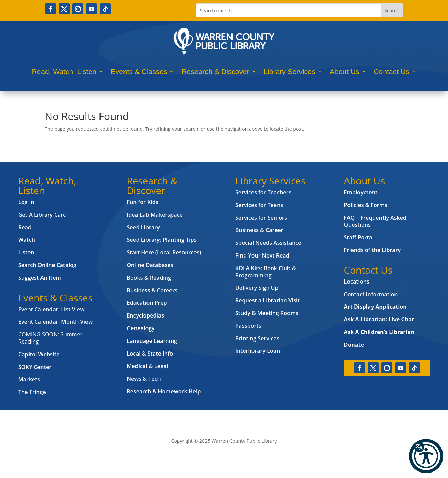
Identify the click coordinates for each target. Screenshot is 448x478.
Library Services (290, 71)
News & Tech (144, 379)
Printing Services (257, 338)
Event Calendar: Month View (55, 322)
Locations (357, 282)
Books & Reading (149, 278)
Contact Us (392, 71)
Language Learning (152, 341)
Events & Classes (139, 71)
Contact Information (371, 294)
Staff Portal (359, 237)
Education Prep (147, 303)
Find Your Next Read (262, 255)
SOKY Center (35, 367)
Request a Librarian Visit (268, 300)
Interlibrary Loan (258, 351)
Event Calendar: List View (51, 309)
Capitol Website (39, 354)
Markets (29, 379)
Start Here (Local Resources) (164, 252)
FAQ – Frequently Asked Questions (375, 221)
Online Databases (150, 265)
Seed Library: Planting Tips (162, 240)
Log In (26, 202)
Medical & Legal (148, 366)
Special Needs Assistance (268, 243)
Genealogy (141, 328)
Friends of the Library (373, 250)
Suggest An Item (40, 278)
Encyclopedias (145, 315)
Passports (248, 326)
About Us (344, 71)
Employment (361, 192)
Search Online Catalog (47, 265)
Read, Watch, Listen (64, 71)
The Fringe (32, 392)
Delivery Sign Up (257, 288)
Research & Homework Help (164, 391)
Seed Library (143, 227)
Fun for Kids (143, 202)
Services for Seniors (261, 218)
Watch (27, 240)
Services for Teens (259, 205)
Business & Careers (152, 290)
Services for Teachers (263, 192)
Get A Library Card (42, 215)
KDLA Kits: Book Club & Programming (266, 272)
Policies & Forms (366, 205)
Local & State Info (150, 354)
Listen (26, 252)
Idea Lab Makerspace (155, 215)
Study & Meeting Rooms (267, 313)
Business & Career (259, 230)
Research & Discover (215, 71)
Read (25, 227)
